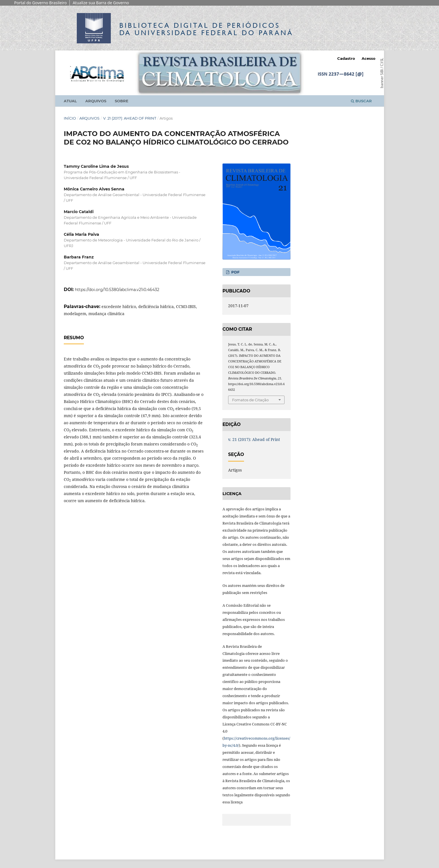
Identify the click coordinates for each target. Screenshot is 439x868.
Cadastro (346, 58)
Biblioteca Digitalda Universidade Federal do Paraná (206, 29)
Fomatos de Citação (250, 400)
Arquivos (96, 101)
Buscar (361, 101)
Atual (70, 101)
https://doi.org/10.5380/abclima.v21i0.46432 (117, 290)
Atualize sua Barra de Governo (101, 3)
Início (70, 118)
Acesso (369, 58)
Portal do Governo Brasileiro (40, 3)
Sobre (122, 101)
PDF (235, 272)
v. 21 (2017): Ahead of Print (130, 118)
